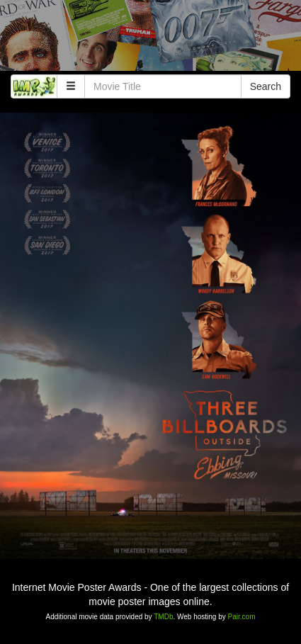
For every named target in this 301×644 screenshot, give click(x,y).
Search (266, 86)
